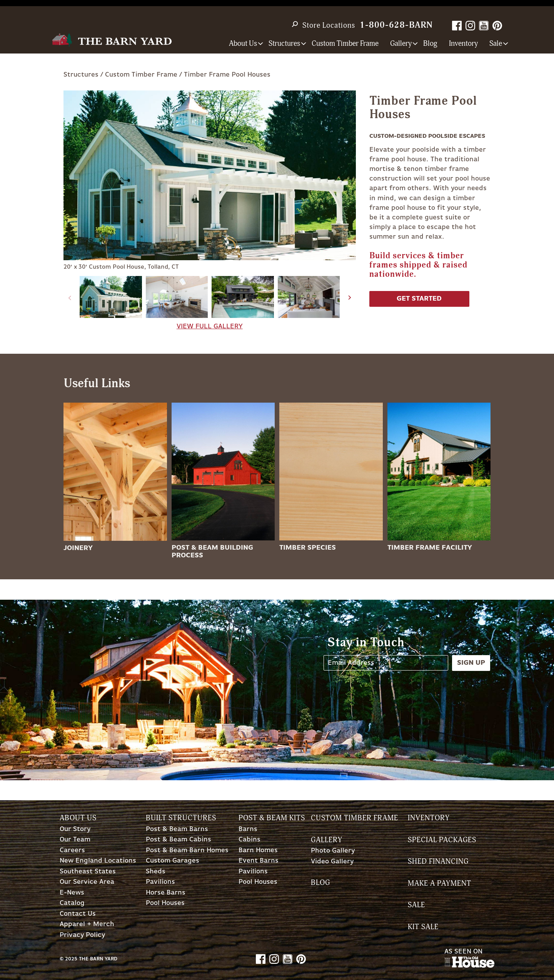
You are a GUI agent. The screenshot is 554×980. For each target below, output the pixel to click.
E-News (72, 893)
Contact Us (78, 914)
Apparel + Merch (87, 924)
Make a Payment (440, 884)
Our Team (75, 840)
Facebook (457, 26)
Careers (72, 850)
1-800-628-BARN (396, 25)
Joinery (78, 548)
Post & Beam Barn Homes (187, 850)
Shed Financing (438, 862)
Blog (430, 44)
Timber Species (308, 548)
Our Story (75, 829)
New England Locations (98, 861)
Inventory (463, 44)
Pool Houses (165, 903)
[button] (350, 298)
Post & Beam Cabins (179, 840)
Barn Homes (258, 850)
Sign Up (471, 663)
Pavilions (160, 882)
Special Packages (442, 840)
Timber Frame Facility (430, 548)
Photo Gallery (333, 851)
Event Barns (259, 861)
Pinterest (497, 26)
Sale (416, 905)
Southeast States (88, 872)
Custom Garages (173, 861)
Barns (248, 829)
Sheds (156, 872)
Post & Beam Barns (177, 829)
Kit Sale (423, 927)
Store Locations (329, 25)
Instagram (470, 26)
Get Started (419, 299)
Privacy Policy (82, 935)
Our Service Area (87, 882)
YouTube (484, 26)
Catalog (72, 903)
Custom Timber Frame (345, 44)
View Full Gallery (210, 326)
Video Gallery (332, 862)
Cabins (249, 840)
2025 (71, 959)
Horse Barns (166, 893)
